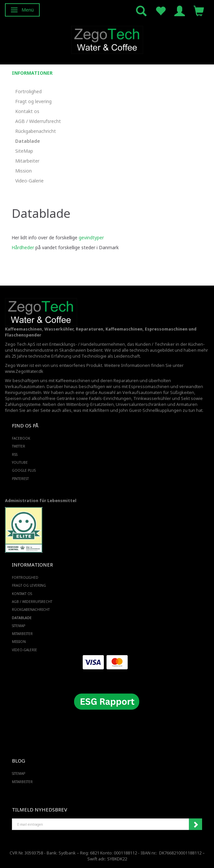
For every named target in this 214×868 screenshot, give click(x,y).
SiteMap (24, 151)
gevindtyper (91, 237)
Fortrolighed (28, 91)
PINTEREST (20, 479)
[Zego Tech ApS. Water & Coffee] (107, 39)
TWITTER (19, 446)
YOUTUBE (20, 462)
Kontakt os (27, 111)
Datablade (28, 141)
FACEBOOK (21, 438)
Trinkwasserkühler (152, 398)
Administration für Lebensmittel (41, 501)
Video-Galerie (29, 181)
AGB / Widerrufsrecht (38, 121)
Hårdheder (23, 247)
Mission (23, 171)
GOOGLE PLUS (24, 470)
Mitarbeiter (27, 161)
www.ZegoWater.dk (24, 371)
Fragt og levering (33, 101)
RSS (15, 454)
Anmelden (195, 824)
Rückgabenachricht (36, 131)
